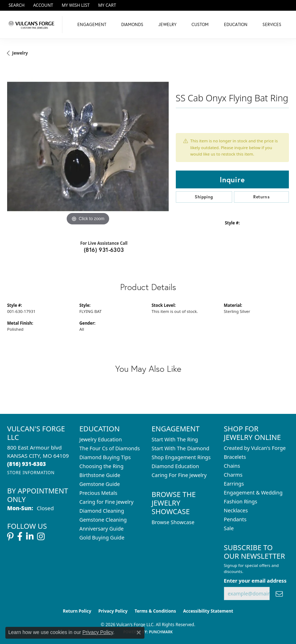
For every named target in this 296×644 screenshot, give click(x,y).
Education (236, 24)
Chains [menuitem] (232, 466)
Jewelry (167, 24)
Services (272, 24)
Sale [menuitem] (229, 528)
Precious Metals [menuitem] (98, 493)
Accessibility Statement (208, 611)
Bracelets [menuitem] (235, 457)
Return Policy (77, 611)
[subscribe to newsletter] (279, 594)
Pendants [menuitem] (235, 519)
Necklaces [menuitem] (236, 510)
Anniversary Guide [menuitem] (102, 529)
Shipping (204, 197)
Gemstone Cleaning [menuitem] (103, 520)
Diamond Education (175, 466)
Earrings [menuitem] (234, 484)
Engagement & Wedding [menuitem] (253, 493)
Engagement (92, 24)
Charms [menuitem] (233, 475)
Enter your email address (255, 581)
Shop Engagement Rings (181, 457)
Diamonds (132, 24)
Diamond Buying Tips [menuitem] (105, 457)
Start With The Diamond (180, 448)
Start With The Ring (175, 439)
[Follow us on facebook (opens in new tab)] (20, 537)
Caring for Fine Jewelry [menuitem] (107, 502)
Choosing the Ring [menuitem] (102, 466)
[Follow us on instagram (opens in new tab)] (41, 537)
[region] (88, 146)
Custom (200, 24)
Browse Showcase (173, 522)
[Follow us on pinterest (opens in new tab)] (10, 537)
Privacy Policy (113, 611)
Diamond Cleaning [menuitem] (102, 511)
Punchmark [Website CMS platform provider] (161, 632)
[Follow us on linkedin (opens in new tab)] (30, 537)
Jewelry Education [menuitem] (101, 439)
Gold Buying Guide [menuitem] (102, 537)
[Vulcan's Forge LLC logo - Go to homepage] (33, 25)
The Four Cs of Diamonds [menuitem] (110, 448)
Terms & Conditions (155, 611)
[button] (16, 5)
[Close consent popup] (139, 633)
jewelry (20, 53)
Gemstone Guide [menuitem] (100, 484)
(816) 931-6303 (104, 250)
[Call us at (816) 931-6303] (27, 464)
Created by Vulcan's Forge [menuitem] (255, 448)
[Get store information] (31, 473)
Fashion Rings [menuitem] (241, 501)
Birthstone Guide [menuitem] (100, 475)
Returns (261, 197)
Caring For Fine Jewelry (179, 475)
